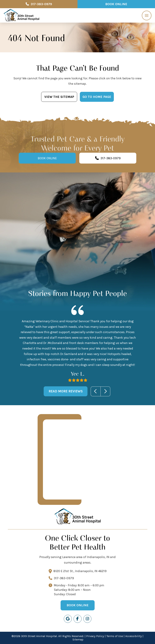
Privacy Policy (95, 636)
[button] (147, 15)
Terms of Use (115, 636)
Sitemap (78, 639)
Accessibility (134, 636)
